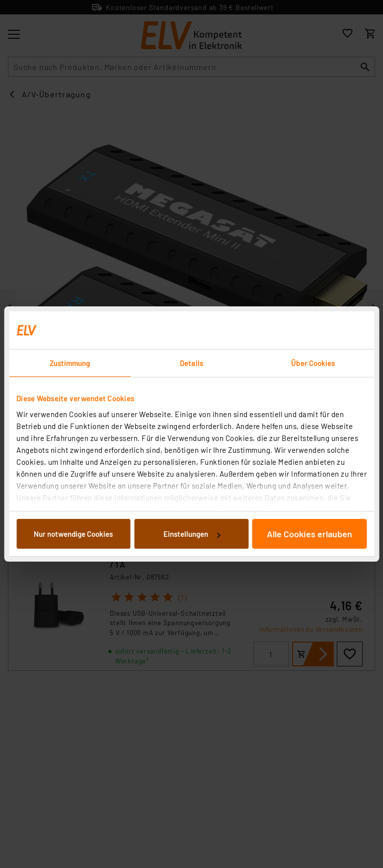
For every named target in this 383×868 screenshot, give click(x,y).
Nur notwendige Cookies (73, 534)
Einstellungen (192, 534)
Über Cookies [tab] (313, 363)
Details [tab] (191, 363)
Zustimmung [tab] (70, 363)
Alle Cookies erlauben (309, 534)
